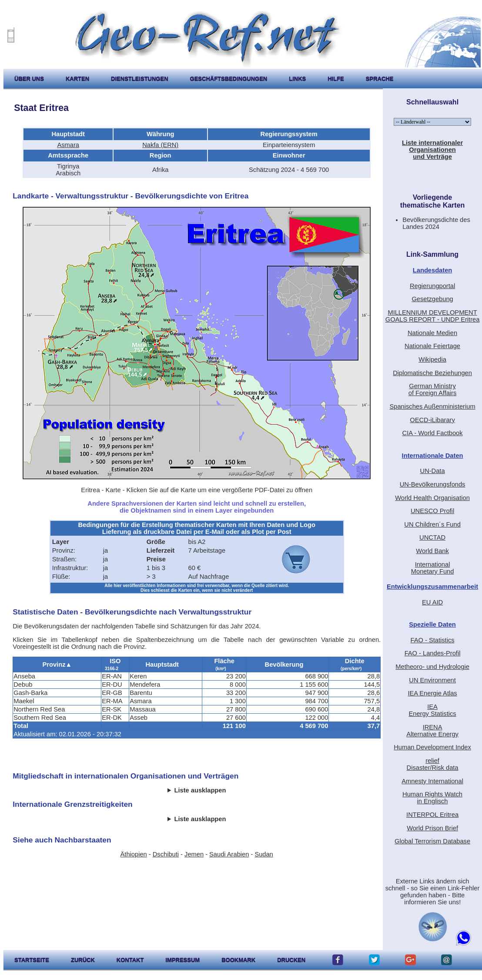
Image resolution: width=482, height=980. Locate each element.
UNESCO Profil (432, 511)
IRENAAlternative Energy (432, 731)
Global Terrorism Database (432, 841)
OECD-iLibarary (432, 420)
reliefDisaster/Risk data (433, 764)
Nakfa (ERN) (160, 145)
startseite (32, 960)
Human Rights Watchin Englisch (432, 798)
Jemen (194, 854)
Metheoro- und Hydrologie (432, 667)
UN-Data (433, 471)
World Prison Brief (432, 828)
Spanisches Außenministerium (432, 406)
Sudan (264, 854)
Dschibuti (166, 854)
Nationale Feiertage (432, 346)
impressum (182, 960)
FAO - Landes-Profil (433, 653)
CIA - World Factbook (433, 433)
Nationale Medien (432, 333)
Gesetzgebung (432, 299)
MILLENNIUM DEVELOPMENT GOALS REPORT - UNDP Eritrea (433, 316)
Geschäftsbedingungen (229, 79)
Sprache (380, 79)
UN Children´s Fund (432, 524)
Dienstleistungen (139, 79)
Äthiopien (134, 854)
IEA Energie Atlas (432, 693)
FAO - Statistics (433, 640)
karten (77, 79)
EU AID (432, 602)
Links (297, 79)
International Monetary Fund (433, 568)
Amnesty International (432, 781)
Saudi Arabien (229, 854)
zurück (83, 960)
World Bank (432, 551)
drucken (291, 960)
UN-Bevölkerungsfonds (433, 484)
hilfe (336, 79)
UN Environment (432, 680)
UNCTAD (432, 537)
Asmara (68, 145)
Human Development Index (432, 747)
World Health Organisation (432, 498)
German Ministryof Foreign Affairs (433, 389)
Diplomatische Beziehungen (432, 373)
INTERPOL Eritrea (432, 815)
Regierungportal (432, 286)
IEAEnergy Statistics (432, 710)
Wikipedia (432, 359)
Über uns (29, 79)
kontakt (130, 960)
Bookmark (238, 960)
